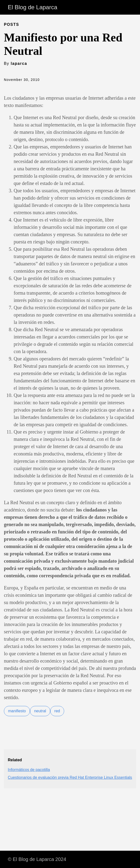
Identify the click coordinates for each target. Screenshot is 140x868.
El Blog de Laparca (33, 7)
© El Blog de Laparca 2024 (37, 859)
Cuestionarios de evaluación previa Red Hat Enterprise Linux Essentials (70, 777)
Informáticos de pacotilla (29, 770)
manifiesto (17, 711)
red (57, 711)
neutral (40, 711)
